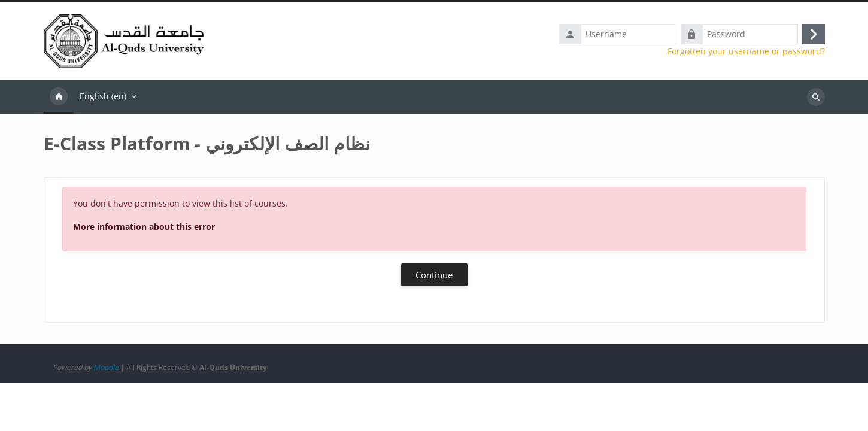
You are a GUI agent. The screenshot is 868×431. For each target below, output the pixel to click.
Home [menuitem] (59, 99)
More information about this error (144, 229)
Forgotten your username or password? (746, 53)
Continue (434, 277)
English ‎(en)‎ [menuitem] (103, 98)
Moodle (106, 415)
